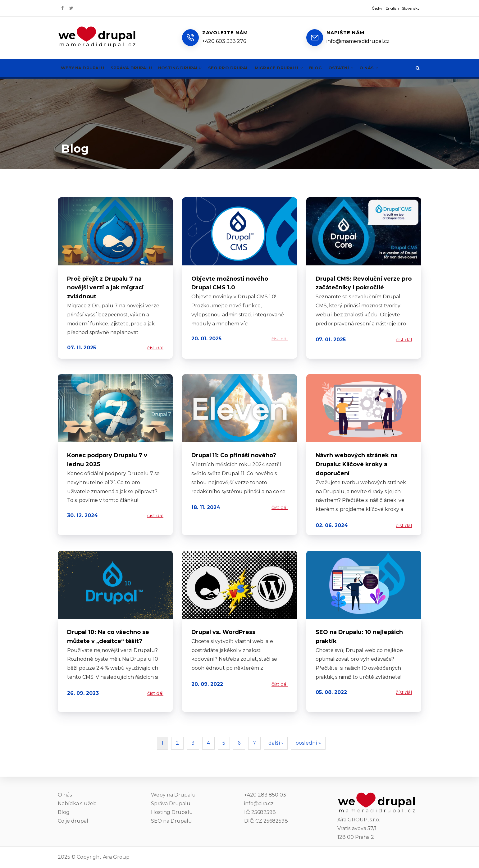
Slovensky (411, 8)
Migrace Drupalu (296, 68)
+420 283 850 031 (266, 795)
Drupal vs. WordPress (223, 632)
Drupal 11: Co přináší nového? (234, 455)
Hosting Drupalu (189, 68)
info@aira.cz (259, 804)
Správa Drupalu (137, 68)
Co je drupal (73, 821)
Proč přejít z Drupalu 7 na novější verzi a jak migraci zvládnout (105, 288)
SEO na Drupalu (171, 821)
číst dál (155, 348)
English (392, 8)
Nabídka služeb (77, 804)
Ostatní (362, 68)
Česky (377, 8)
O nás (392, 68)
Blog (335, 68)
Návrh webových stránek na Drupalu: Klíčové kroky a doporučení (357, 464)
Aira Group (116, 857)
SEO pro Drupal (241, 68)
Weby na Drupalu (84, 68)
